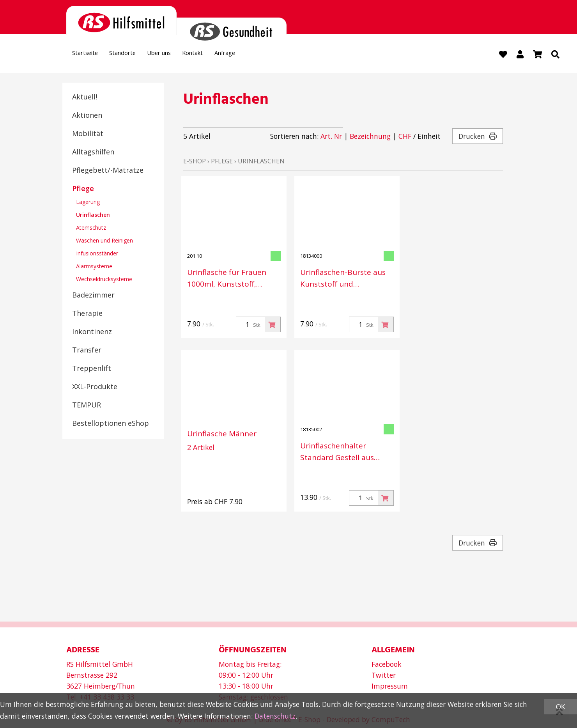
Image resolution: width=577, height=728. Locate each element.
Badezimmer (93, 296)
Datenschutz (275, 716)
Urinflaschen (93, 215)
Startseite (89, 55)
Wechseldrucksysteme (104, 280)
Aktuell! (85, 97)
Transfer (87, 351)
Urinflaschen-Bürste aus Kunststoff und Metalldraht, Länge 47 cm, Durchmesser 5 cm (346, 279)
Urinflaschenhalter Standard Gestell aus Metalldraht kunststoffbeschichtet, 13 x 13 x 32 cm (345, 453)
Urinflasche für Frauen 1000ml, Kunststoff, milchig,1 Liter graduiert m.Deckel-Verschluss (230, 279)
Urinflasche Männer (222, 435)
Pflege (83, 189)
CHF (405, 137)
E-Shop (195, 162)
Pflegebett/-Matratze (108, 171)
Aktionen (87, 116)
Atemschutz (91, 228)
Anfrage (260, 55)
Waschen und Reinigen (104, 241)
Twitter (384, 675)
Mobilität (88, 134)
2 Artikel (201, 448)
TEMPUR (87, 406)
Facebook (387, 664)
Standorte (135, 55)
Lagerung (88, 203)
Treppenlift (92, 369)
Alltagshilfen (93, 152)
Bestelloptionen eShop (111, 424)
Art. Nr (331, 137)
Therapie (87, 314)
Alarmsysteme (94, 267)
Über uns (179, 55)
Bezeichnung (370, 137)
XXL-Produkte (95, 387)
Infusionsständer (97, 254)
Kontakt (221, 55)
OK (561, 707)
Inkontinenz (92, 332)
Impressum (390, 686)
